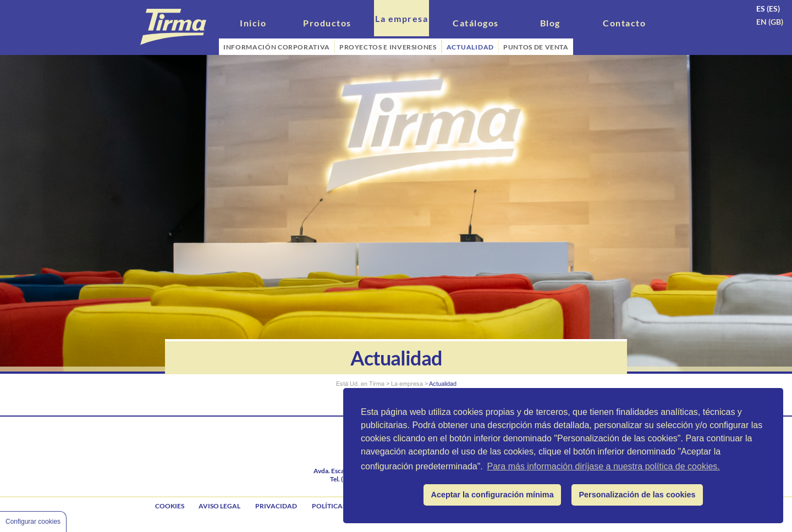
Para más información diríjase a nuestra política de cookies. (603, 466)
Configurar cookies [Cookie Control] (33, 522)
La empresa (407, 384)
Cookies (170, 506)
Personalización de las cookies (637, 495)
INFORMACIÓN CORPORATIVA (277, 47)
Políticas (329, 506)
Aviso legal (219, 506)
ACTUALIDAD (471, 47)
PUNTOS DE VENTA (536, 47)
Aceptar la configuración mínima (493, 495)
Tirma (377, 384)
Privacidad (276, 506)
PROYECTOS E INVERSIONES (388, 47)
